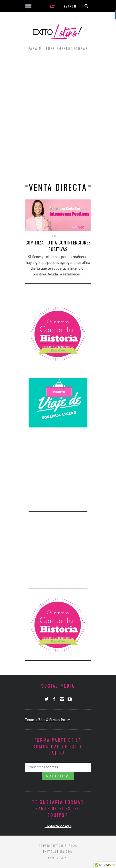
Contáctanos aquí (58, 826)
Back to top (58, 858)
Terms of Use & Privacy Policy (47, 720)
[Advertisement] (58, 115)
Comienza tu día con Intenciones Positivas (58, 246)
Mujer (57, 236)
